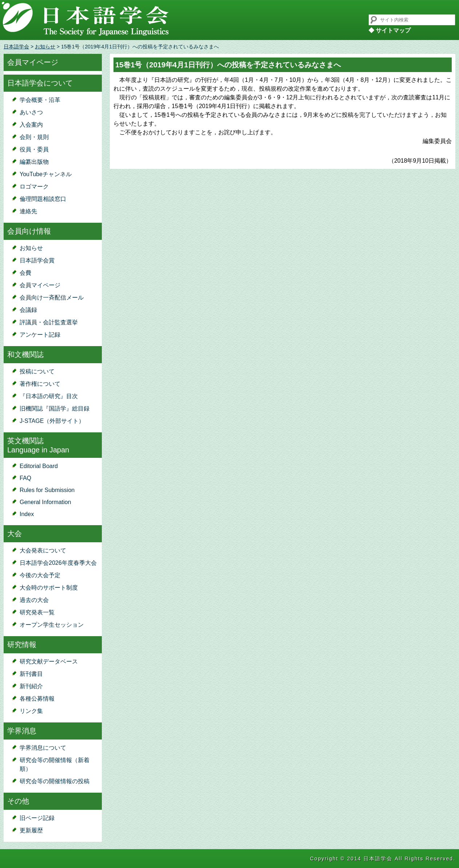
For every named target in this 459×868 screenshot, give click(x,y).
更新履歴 (31, 830)
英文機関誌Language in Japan (38, 445)
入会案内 (31, 125)
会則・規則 (34, 137)
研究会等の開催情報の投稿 (55, 781)
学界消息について (43, 748)
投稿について (37, 371)
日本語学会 (16, 47)
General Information (45, 502)
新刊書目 (31, 674)
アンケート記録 (40, 335)
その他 (18, 801)
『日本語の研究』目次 (49, 396)
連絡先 (28, 211)
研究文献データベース (49, 661)
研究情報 (22, 645)
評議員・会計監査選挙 (49, 322)
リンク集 (31, 711)
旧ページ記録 (37, 818)
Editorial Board (39, 466)
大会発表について (43, 550)
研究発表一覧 (37, 612)
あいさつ (31, 112)
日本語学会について (40, 83)
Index (27, 514)
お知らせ (45, 47)
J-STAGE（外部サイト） (52, 421)
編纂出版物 (34, 162)
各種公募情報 (37, 699)
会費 (25, 273)
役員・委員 (34, 149)
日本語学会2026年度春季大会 (58, 563)
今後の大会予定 (40, 575)
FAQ (25, 478)
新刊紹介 (31, 686)
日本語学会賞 (37, 260)
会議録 (28, 310)
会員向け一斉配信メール (52, 298)
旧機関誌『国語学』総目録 (55, 409)
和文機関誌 (25, 354)
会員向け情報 (29, 231)
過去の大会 (34, 600)
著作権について (40, 384)
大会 (15, 534)
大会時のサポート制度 (49, 588)
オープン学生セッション (52, 625)
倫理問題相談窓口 (43, 199)
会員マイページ (33, 62)
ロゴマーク (34, 187)
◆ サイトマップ (390, 30)
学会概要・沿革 (40, 100)
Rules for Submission (47, 490)
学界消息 (22, 731)
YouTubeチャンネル (46, 174)
